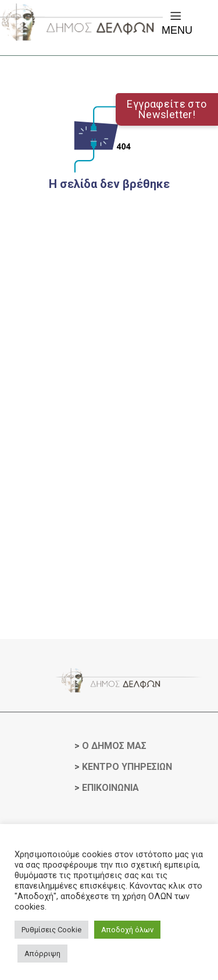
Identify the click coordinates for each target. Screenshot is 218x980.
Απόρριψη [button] (42, 954)
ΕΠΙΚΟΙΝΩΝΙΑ (110, 788)
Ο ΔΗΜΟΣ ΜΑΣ (114, 746)
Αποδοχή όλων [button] (127, 930)
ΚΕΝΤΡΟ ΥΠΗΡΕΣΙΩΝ (127, 767)
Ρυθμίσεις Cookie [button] (51, 930)
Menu (177, 22)
